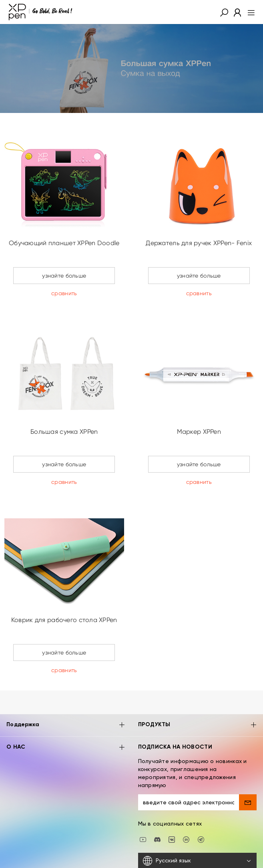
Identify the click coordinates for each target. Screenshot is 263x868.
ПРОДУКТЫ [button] (198, 702)
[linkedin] (186, 815)
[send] (248, 778)
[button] (224, 12)
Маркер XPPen (199, 432)
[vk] (172, 815)
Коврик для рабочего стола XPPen (64, 620)
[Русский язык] (198, 837)
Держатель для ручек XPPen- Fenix (199, 243)
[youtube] (143, 815)
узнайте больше (64, 276)
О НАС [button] (66, 724)
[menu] (249, 12)
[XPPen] (40, 12)
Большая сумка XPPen (64, 432)
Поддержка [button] (66, 702)
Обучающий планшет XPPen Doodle (64, 243)
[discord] (157, 815)
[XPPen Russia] (201, 815)
